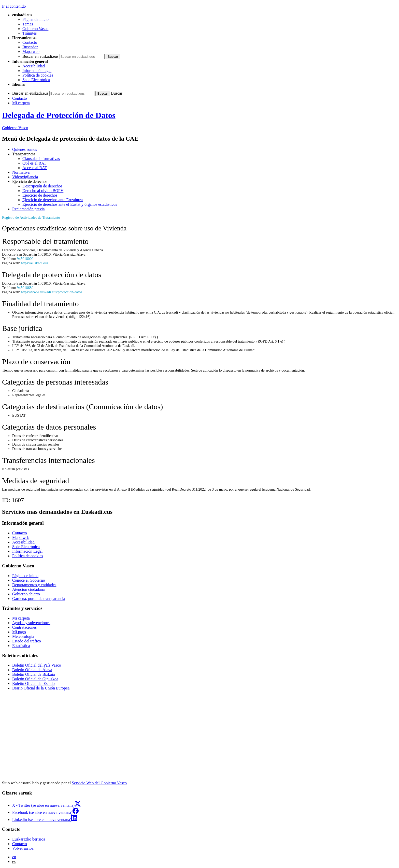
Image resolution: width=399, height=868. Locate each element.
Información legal (37, 71)
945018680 (25, 288)
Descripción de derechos (42, 186)
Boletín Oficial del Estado (33, 683)
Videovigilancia (25, 177)
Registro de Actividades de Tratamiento (31, 217)
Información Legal (27, 551)
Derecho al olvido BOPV (43, 191)
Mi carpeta (21, 103)
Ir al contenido (14, 6)
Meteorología (23, 636)
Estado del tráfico (27, 641)
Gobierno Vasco (35, 29)
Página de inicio (35, 19)
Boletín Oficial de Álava (32, 670)
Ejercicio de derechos (40, 195)
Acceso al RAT (35, 168)
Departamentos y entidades (34, 585)
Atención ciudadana (28, 589)
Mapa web (31, 52)
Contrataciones (24, 627)
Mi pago (19, 632)
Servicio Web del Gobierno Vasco (99, 783)
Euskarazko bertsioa (29, 839)
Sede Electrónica (36, 80)
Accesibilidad (34, 66)
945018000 (25, 259)
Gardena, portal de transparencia (39, 599)
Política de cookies (38, 75)
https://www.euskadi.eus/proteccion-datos (51, 292)
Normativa (21, 172)
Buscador (30, 47)
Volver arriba (23, 848)
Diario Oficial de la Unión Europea (41, 688)
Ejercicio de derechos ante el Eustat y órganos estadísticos (70, 204)
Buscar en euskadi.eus (40, 56)
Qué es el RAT (34, 163)
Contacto (30, 42)
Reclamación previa (28, 209)
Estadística (21, 646)
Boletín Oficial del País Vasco (37, 665)
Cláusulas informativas (41, 159)
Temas (28, 24)
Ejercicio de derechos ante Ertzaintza (53, 200)
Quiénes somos (25, 149)
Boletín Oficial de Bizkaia (34, 674)
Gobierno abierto (26, 594)
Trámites (30, 33)
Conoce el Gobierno (29, 580)
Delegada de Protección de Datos (59, 115)
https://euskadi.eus (34, 263)
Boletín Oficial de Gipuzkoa (35, 679)
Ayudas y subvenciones (31, 623)
